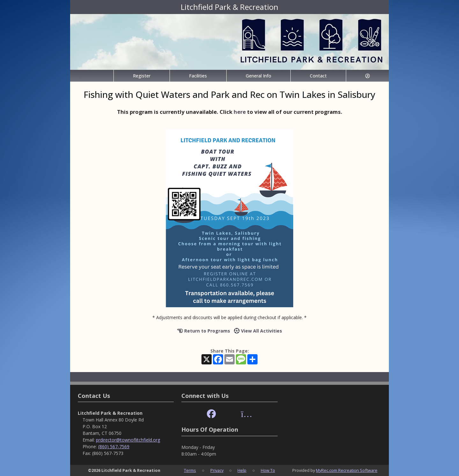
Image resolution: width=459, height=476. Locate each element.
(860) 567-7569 (114, 447)
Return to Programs (204, 331)
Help (242, 470)
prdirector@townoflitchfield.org (128, 440)
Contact (318, 76)
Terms (190, 470)
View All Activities (258, 331)
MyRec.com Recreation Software (347, 470)
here (240, 112)
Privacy (217, 470)
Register (142, 76)
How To (268, 470)
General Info (259, 76)
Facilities (198, 76)
